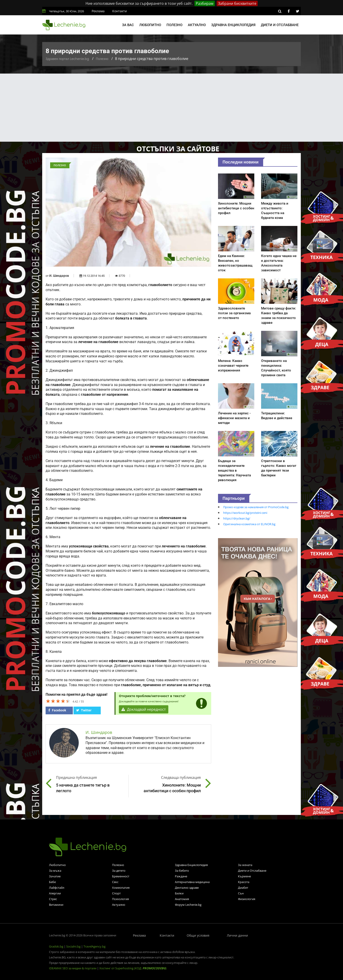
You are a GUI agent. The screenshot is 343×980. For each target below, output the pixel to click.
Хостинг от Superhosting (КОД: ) (133, 968)
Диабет (243, 888)
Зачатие (55, 876)
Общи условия (198, 935)
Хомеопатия (121, 888)
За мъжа (55, 871)
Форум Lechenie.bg (188, 905)
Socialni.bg (73, 946)
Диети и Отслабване (252, 871)
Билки (179, 893)
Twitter (84, 710)
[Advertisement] (171, 108)
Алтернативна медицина (192, 882)
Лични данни (237, 935)
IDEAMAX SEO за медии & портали (73, 968)
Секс (115, 882)
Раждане (181, 876)
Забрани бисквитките (237, 3)
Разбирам (205, 3)
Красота (244, 882)
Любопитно (150, 25)
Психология (120, 899)
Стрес (53, 899)
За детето (119, 871)
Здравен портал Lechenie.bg (67, 59)
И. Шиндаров (59, 276)
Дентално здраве (187, 888)
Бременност (121, 876)
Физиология (247, 899)
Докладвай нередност (144, 709)
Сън (241, 893)
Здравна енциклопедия (233, 25)
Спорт (116, 893)
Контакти (120, 11)
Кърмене (244, 876)
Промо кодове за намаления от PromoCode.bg (256, 507)
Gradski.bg (56, 946)
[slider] (58, 701)
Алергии (55, 893)
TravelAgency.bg (94, 946)
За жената (245, 865)
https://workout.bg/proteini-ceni (245, 513)
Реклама (98, 11)
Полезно (174, 25)
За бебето (182, 871)
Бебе (52, 882)
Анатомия (182, 899)
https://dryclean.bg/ (237, 518)
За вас (128, 25)
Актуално (197, 25)
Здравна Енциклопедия (191, 865)
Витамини (56, 905)
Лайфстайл (57, 888)
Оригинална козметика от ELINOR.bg (249, 524)
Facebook (57, 710)
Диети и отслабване (280, 25)
